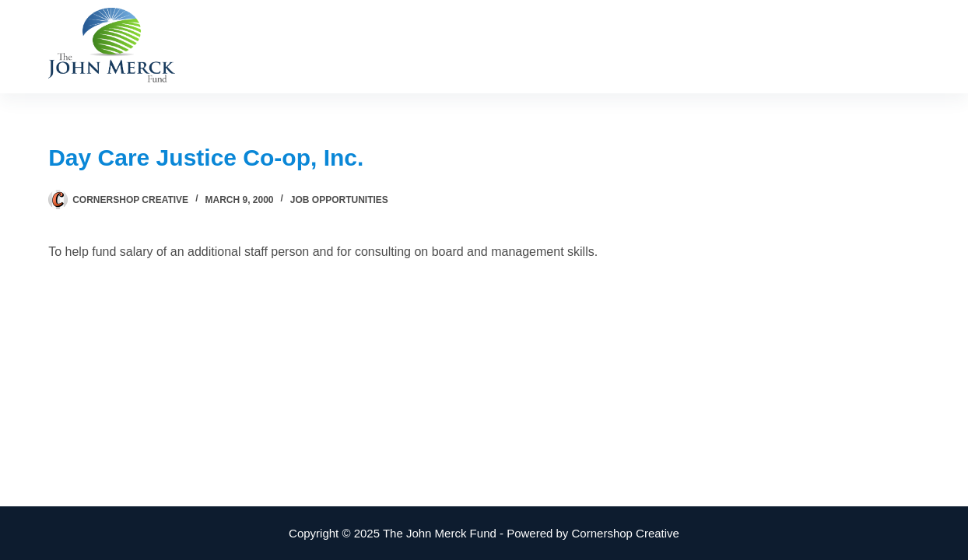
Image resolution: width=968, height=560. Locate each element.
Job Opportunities (339, 200)
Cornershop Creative (626, 533)
